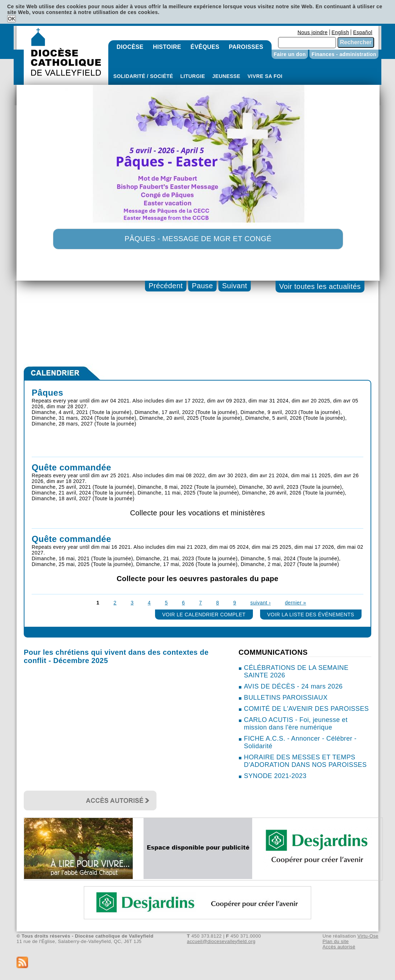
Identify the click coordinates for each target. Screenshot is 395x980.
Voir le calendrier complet (204, 615)
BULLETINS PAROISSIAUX (286, 698)
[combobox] (307, 43)
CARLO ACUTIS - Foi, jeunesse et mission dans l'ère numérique (296, 724)
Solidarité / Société (143, 76)
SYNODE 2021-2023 (275, 776)
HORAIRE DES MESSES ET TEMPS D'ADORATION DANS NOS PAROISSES (305, 761)
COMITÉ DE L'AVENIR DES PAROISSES (306, 709)
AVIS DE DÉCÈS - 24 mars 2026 (293, 686)
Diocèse (130, 47)
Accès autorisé (339, 947)
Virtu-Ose (368, 936)
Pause (202, 286)
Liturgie (193, 76)
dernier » (296, 603)
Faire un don (290, 54)
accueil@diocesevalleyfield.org (221, 941)
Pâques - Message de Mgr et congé (198, 239)
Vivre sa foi (265, 76)
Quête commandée (71, 467)
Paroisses (246, 47)
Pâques (47, 393)
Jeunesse (226, 76)
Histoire (167, 47)
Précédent (166, 286)
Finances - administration (344, 54)
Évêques (205, 47)
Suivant (235, 286)
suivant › (261, 603)
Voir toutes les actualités (320, 286)
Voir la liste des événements (311, 615)
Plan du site (335, 941)
